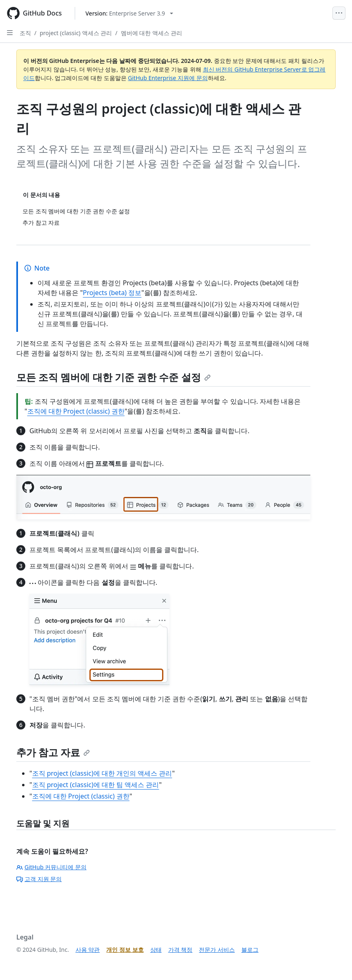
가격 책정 (180, 950)
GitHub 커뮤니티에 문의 (51, 867)
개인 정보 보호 (125, 950)
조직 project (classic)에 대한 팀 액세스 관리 (96, 785)
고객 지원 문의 (39, 879)
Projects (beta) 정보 (112, 293)
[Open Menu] (339, 13)
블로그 (250, 950)
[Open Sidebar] (10, 33)
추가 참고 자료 (53, 752)
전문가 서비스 (217, 950)
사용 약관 (88, 950)
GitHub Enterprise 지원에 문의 (168, 78)
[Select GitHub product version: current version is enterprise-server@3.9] (129, 13)
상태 (156, 950)
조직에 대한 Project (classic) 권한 (76, 411)
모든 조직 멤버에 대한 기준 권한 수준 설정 (114, 377)
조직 (25, 33)
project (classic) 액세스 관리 (76, 33)
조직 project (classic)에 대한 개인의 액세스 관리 (102, 773)
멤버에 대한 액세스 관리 (152, 33)
